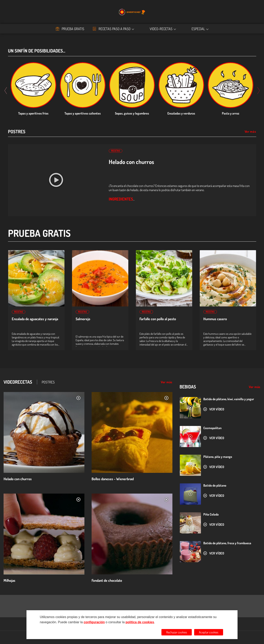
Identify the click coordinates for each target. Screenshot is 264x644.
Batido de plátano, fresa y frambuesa (227, 543)
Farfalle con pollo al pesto (158, 319)
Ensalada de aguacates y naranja (35, 319)
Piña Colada (211, 514)
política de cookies (140, 622)
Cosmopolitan (212, 428)
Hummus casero (215, 319)
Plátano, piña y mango (218, 457)
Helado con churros (131, 162)
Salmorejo (83, 319)
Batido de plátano (215, 485)
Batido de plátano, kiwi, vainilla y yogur (229, 399)
